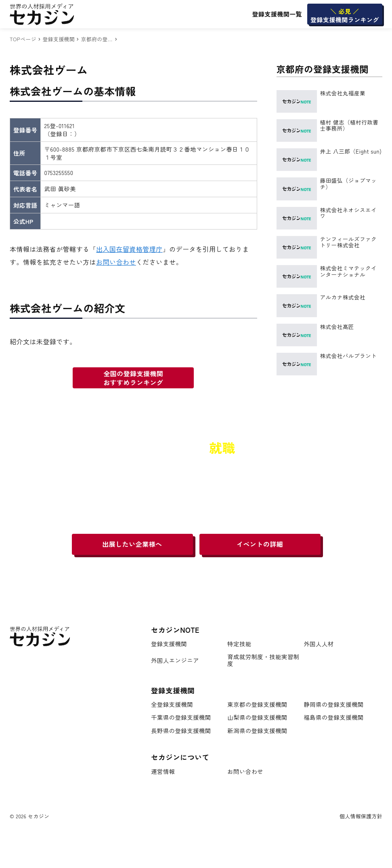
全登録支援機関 (172, 705)
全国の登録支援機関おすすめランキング (133, 378)
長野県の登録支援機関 (181, 731)
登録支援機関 (59, 39)
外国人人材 (319, 644)
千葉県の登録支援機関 (181, 717)
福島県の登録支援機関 (334, 717)
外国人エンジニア (175, 660)
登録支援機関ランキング (345, 15)
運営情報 (163, 772)
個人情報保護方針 (361, 816)
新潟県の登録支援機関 (257, 731)
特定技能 (239, 644)
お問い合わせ (116, 262)
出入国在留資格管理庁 (129, 249)
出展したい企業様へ (132, 544)
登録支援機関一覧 (277, 14)
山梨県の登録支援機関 (257, 717)
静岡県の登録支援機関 (334, 705)
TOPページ (23, 39)
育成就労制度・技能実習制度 (263, 660)
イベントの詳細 (260, 544)
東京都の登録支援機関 (257, 705)
